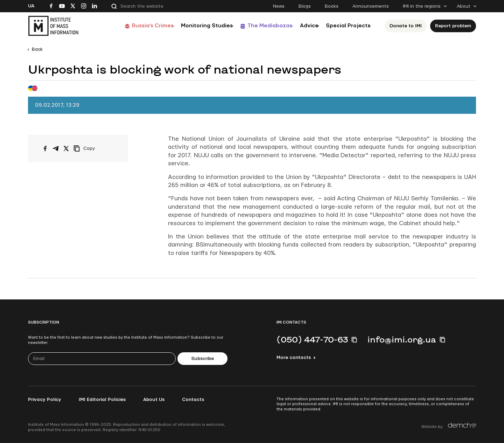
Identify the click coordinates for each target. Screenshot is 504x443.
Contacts (193, 400)
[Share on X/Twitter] (66, 148)
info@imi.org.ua (402, 339)
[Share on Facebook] (45, 148)
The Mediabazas (256, 26)
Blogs (305, 6)
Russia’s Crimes (130, 26)
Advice (301, 26)
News (279, 6)
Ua (31, 6)
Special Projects (345, 26)
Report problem (453, 26)
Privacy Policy (45, 400)
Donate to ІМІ (406, 26)
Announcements (371, 6)
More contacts (294, 358)
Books (332, 6)
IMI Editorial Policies (102, 400)
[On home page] (53, 26)
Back (37, 49)
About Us (154, 400)
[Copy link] (94, 148)
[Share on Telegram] (56, 148)
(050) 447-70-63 (312, 339)
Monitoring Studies (189, 26)
